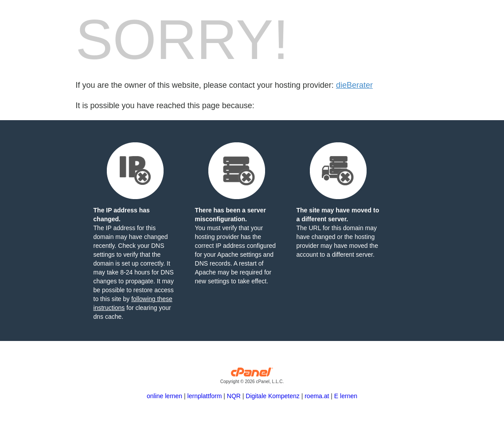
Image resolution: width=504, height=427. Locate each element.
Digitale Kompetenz (272, 396)
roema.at (317, 396)
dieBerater (354, 85)
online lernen (164, 396)
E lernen (346, 396)
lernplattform (205, 396)
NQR (234, 396)
